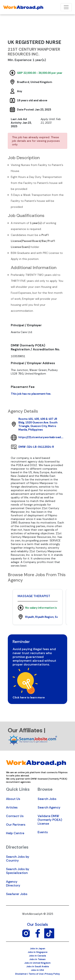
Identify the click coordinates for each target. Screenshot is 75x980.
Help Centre (15, 833)
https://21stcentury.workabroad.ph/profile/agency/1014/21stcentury (41, 437)
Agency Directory (13, 883)
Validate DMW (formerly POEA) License (50, 820)
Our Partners (16, 825)
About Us (13, 799)
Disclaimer (21, 974)
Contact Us (15, 816)
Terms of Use (36, 974)
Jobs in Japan (38, 948)
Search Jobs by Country (18, 859)
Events (43, 832)
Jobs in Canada (37, 956)
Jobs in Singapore (38, 952)
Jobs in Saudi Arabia (38, 966)
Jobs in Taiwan (37, 959)
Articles (12, 807)
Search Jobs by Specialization (18, 871)
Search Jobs (47, 799)
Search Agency (49, 807)
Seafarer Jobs (17, 894)
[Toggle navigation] (66, 7)
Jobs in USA (37, 970)
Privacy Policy (52, 974)
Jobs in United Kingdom (37, 963)
